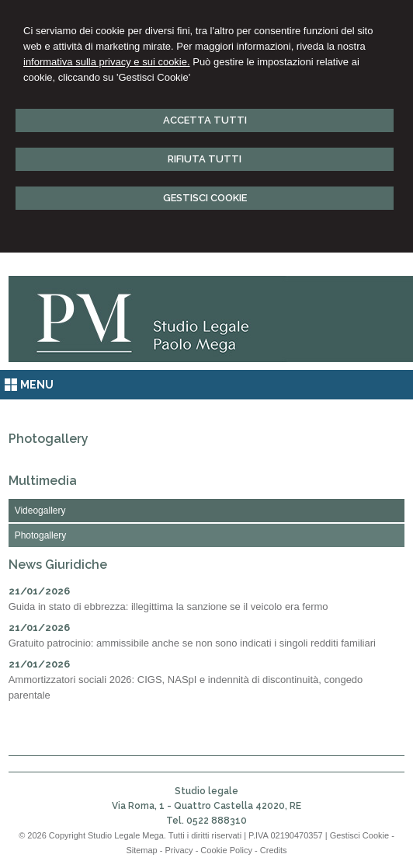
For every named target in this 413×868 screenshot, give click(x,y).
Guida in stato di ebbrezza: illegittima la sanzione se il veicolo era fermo (168, 607)
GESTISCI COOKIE (205, 198)
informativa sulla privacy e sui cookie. (107, 62)
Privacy (179, 850)
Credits (274, 850)
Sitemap (141, 850)
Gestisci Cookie (359, 835)
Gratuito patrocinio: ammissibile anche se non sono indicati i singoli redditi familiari (192, 643)
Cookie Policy (226, 850)
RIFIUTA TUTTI (205, 159)
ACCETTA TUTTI (205, 120)
